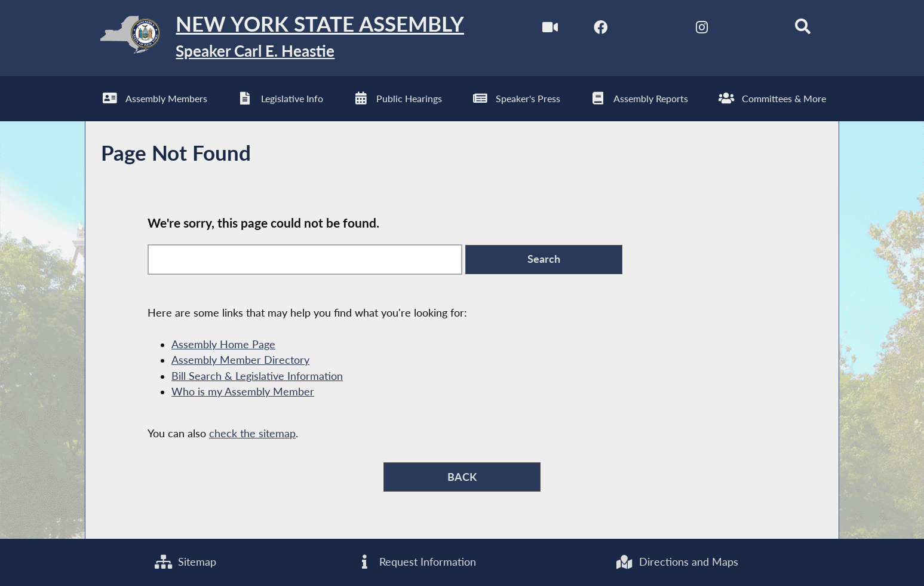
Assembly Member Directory (240, 361)
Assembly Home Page (223, 345)
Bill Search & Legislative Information (257, 376)
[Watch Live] (550, 29)
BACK (462, 477)
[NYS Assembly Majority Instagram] (702, 29)
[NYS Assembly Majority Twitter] (651, 29)
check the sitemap (252, 434)
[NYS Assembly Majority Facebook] (601, 29)
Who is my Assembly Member (243, 392)
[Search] (802, 29)
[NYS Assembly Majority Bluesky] (752, 29)
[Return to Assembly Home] (275, 38)
